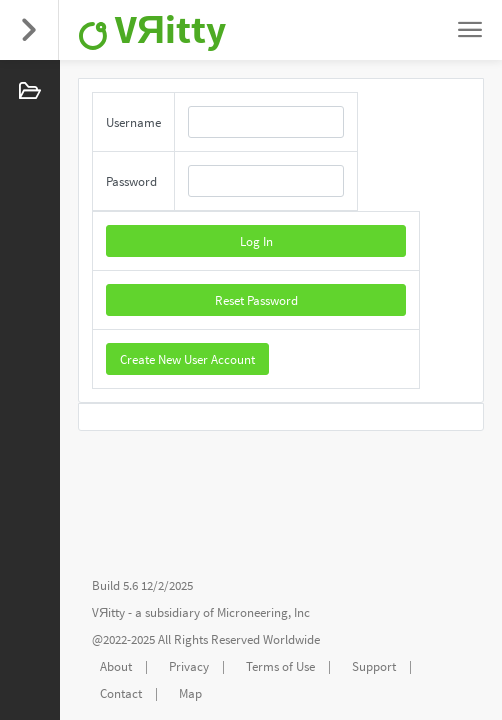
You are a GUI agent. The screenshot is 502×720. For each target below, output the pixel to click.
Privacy (189, 666)
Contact (121, 693)
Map (190, 693)
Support (374, 666)
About (116, 666)
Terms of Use (280, 666)
